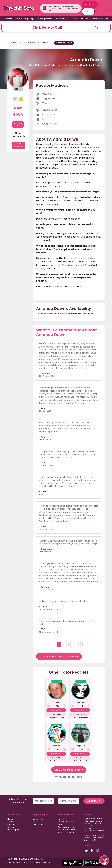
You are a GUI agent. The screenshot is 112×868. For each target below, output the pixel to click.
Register (90, 4)
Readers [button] (8, 19)
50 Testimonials (18, 135)
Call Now (18, 124)
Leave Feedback (19, 145)
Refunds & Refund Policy (66, 823)
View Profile (56, 714)
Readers (11, 824)
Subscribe (94, 801)
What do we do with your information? (67, 831)
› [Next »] (83, 645)
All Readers (30, 43)
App (33, 19)
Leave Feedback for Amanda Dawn (59, 656)
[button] (56, 27)
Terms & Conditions (67, 827)
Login (88, 11)
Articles (75, 19)
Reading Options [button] (45, 19)
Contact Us (38, 819)
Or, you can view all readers (69, 777)
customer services (96, 833)
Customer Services (99, 19)
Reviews (84, 19)
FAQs (35, 822)
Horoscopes (13, 830)
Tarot (46, 43)
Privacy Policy (64, 819)
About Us (12, 822)
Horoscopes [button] (62, 19)
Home (14, 43)
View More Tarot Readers (69, 770)
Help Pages (38, 824)
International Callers (31, 862)
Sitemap (46, 862)
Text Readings (22, 19)
